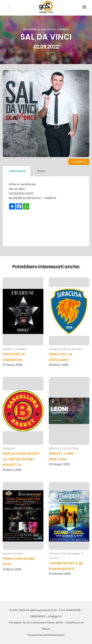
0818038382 (38, 616)
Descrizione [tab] (17, 171)
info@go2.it (55, 616)
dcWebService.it (54, 635)
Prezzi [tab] (40, 171)
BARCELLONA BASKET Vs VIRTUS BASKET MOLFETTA (21, 459)
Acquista (79, 162)
